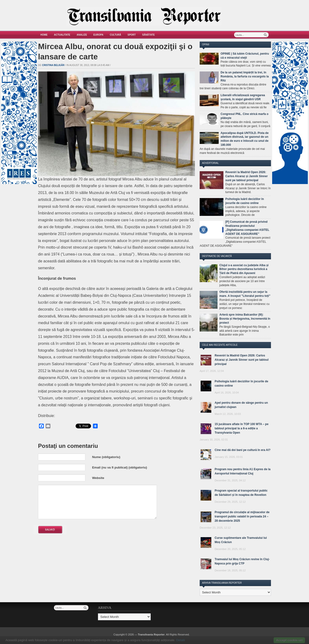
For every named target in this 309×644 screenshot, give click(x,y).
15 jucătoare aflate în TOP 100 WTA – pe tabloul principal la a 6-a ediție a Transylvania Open (241, 428)
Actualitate (62, 35)
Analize (82, 35)
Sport (132, 35)
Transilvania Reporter (151, 635)
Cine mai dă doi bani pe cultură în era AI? (243, 450)
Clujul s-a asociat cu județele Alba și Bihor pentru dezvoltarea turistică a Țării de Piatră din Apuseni (244, 269)
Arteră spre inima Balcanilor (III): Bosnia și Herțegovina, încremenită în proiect (245, 319)
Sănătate (148, 35)
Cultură (116, 35)
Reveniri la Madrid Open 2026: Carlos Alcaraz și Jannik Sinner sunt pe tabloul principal (246, 176)
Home (44, 35)
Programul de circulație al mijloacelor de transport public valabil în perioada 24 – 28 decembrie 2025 (242, 516)
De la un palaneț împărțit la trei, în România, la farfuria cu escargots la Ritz (245, 76)
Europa (98, 35)
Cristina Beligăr (53, 65)
